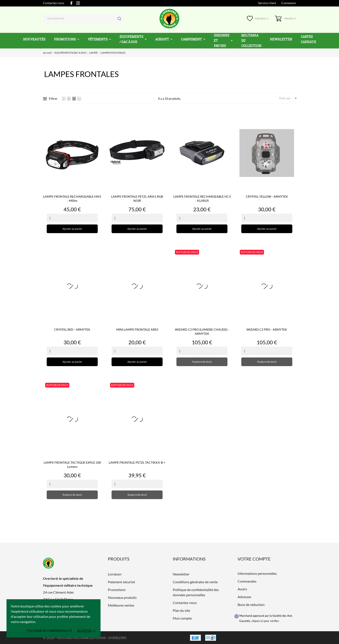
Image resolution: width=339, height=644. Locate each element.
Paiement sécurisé (121, 582)
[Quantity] (72, 218)
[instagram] (78, 3)
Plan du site (181, 610)
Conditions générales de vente (195, 582)
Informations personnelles (257, 573)
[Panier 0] (285, 18)
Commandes (247, 581)
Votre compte (254, 559)
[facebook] (71, 3)
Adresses (244, 597)
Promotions (117, 590)
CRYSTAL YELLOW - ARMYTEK (267, 196)
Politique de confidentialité (50, 631)
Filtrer (50, 99)
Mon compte (182, 618)
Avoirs (242, 589)
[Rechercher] (83, 19)
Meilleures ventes (121, 605)
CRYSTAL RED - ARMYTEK (72, 329)
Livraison (115, 574)
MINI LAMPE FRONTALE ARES (137, 329)
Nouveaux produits (122, 597)
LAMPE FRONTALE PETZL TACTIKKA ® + (137, 462)
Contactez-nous (54, 3)
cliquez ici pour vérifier (265, 621)
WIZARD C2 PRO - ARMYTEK (267, 329)
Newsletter (181, 574)
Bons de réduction (251, 605)
